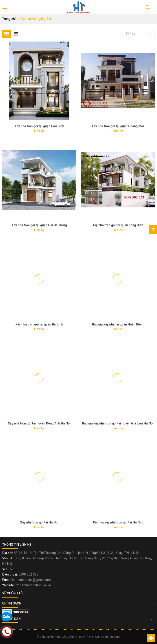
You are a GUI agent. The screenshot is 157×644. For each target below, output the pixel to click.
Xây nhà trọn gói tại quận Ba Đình (39, 324)
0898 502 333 (29, 574)
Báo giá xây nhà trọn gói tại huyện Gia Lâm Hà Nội (118, 423)
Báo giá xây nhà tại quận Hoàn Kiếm (118, 324)
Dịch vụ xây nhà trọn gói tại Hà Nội (118, 522)
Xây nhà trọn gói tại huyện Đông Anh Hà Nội (39, 423)
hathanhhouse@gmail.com (31, 580)
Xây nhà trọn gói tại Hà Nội (39, 522)
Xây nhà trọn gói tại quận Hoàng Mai (118, 126)
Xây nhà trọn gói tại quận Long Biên (118, 225)
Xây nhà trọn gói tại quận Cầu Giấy (39, 126)
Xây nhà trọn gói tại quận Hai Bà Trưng (39, 225)
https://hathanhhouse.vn (33, 585)
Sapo (117, 637)
